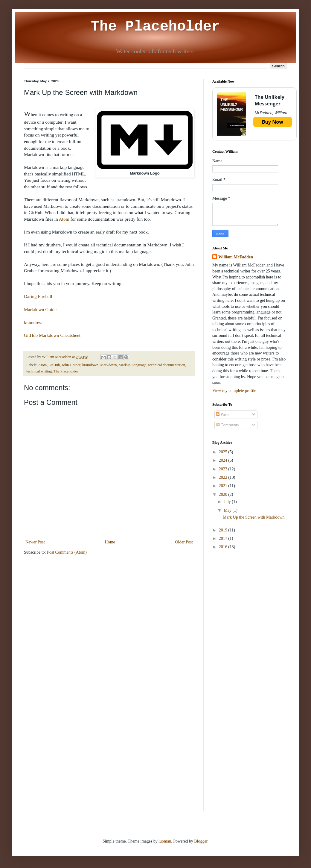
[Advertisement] (250, 597)
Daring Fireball (38, 296)
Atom (64, 219)
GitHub (54, 365)
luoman (165, 841)
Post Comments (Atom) (67, 552)
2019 (224, 530)
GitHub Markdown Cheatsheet (52, 335)
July (228, 502)
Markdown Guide (40, 309)
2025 (224, 452)
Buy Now (273, 122)
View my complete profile (234, 391)
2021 (224, 486)
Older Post (184, 542)
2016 (224, 547)
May (228, 510)
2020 (224, 494)
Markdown (108, 365)
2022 (224, 477)
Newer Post (35, 542)
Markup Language (133, 365)
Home (110, 542)
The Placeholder (155, 27)
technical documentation (167, 365)
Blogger (201, 841)
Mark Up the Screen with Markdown (254, 517)
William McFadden (236, 257)
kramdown (34, 322)
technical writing (39, 371)
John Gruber (71, 365)
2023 (224, 469)
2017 (224, 538)
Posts (223, 415)
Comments (227, 425)
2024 (224, 460)
